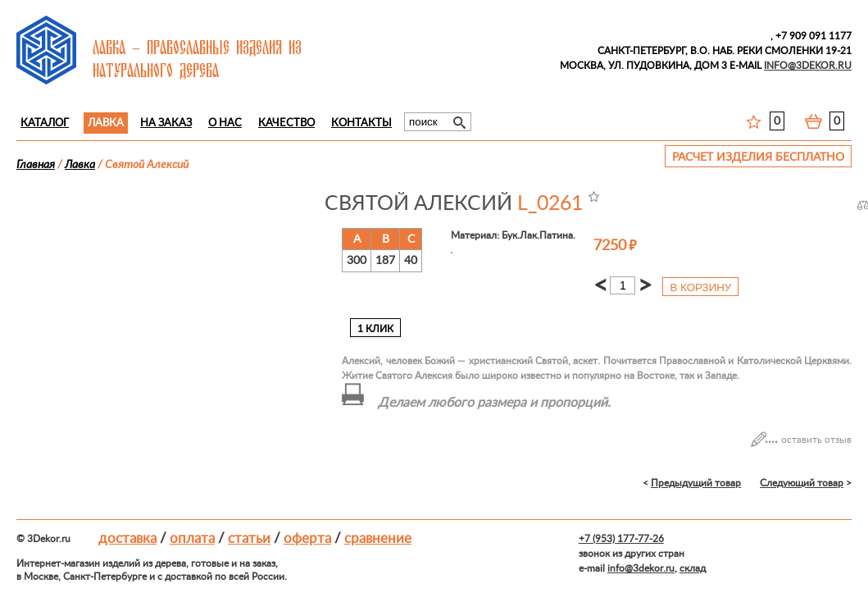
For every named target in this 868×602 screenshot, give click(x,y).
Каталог (45, 123)
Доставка (127, 538)
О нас (225, 123)
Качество (286, 123)
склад (693, 568)
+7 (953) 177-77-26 (621, 539)
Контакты (361, 123)
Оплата (192, 538)
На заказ (166, 123)
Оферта (307, 538)
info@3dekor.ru (641, 568)
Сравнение (378, 538)
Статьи (249, 538)
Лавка (106, 123)
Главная (36, 165)
